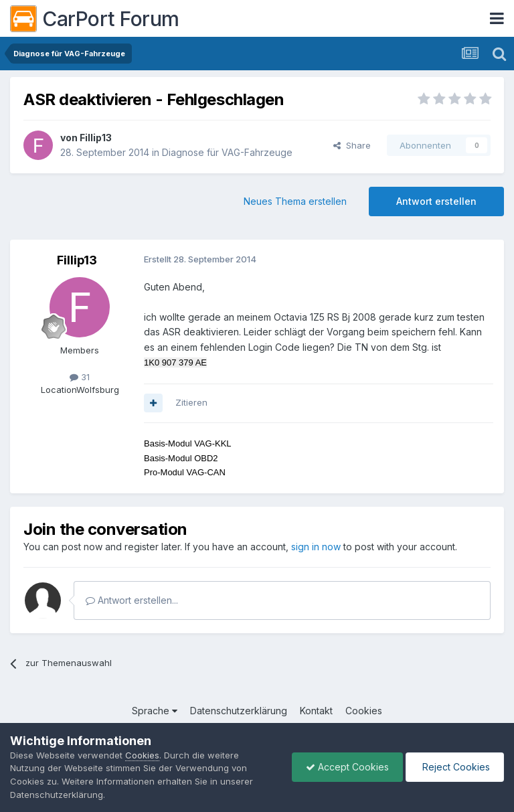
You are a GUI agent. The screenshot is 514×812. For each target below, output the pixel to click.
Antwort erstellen (436, 201)
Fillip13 (96, 138)
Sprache (155, 711)
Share (352, 145)
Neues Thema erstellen (295, 201)
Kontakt (316, 711)
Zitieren (191, 402)
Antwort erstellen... (132, 600)
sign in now (316, 547)
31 (80, 377)
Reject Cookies (455, 767)
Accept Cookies (347, 767)
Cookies (364, 711)
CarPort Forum (95, 19)
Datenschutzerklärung (239, 711)
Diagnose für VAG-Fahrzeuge (227, 152)
